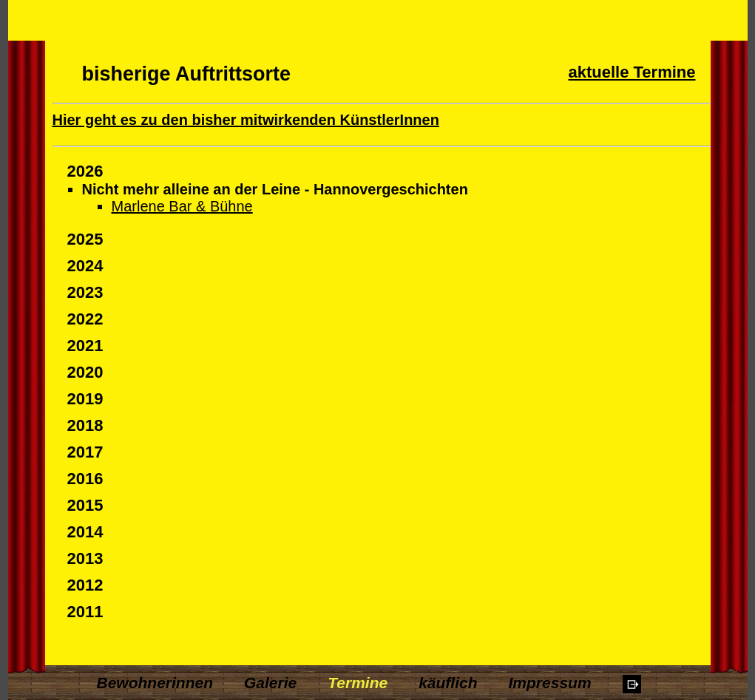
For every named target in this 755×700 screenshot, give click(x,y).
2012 (85, 585)
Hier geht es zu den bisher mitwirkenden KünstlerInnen (246, 120)
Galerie (270, 683)
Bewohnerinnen (155, 683)
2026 (85, 171)
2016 (85, 479)
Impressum (550, 683)
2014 (85, 532)
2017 (85, 452)
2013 (85, 558)
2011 (85, 612)
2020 (85, 372)
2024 (85, 266)
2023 (85, 292)
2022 (85, 319)
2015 (85, 505)
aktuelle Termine (632, 72)
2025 (85, 239)
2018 (85, 425)
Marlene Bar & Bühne (182, 206)
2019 (85, 399)
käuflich (448, 683)
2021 (85, 346)
